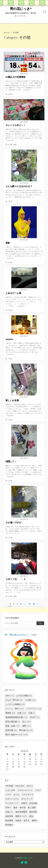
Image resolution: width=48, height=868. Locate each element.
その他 (10, 94)
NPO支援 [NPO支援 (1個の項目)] (9, 786)
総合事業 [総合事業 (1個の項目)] (9, 821)
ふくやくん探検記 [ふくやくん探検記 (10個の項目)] (15, 704)
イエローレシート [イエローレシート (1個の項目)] (25, 790)
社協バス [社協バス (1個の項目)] (9, 812)
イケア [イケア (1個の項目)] (8, 795)
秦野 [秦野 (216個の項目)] (27, 726)
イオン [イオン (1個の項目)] (38, 790)
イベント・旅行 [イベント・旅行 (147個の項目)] (15, 709)
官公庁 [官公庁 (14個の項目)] (35, 717)
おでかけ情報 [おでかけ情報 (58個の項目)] (24, 696)
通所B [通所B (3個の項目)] (34, 821)
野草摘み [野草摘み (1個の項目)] (9, 825)
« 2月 (7, 769)
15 (29, 604)
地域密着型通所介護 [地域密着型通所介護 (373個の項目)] (16, 717)
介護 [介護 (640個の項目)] (22, 713)
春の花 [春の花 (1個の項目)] (23, 808)
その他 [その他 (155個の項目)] (30, 700)
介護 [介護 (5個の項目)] (32, 713)
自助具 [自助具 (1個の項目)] (18, 821)
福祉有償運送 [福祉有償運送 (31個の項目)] (21, 812)
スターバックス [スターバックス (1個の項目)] (12, 799)
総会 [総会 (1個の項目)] (31, 816)
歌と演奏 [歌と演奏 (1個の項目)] (32, 808)
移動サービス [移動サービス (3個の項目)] (21, 816)
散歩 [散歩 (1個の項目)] (15, 808)
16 (34, 604)
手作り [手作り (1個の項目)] (8, 808)
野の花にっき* (27, 858)
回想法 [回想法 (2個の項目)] (24, 803)
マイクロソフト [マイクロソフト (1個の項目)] (12, 803)
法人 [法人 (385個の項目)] (26, 722)
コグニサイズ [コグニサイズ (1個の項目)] (27, 795)
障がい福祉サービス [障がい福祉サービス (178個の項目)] (16, 735)
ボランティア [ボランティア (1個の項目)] (27, 799)
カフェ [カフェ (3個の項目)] (16, 795)
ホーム (7, 33)
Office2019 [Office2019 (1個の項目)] (20, 786)
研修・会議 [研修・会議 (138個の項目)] (13, 726)
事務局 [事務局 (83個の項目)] (10, 713)
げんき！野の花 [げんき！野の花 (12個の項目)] (14, 700)
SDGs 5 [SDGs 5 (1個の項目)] (30, 786)
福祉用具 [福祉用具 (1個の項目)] (33, 812)
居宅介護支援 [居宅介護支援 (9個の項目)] (13, 722)
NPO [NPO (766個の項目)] (10, 696)
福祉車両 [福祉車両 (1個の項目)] (9, 816)
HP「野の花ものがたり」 (17, 635)
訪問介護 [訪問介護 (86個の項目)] (11, 730)
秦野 (15, 145)
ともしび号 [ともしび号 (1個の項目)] (10, 790)
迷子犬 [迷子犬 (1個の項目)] (26, 821)
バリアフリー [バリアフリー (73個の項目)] (34, 709)
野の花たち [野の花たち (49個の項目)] (26, 730)
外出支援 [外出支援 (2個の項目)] (33, 803)
